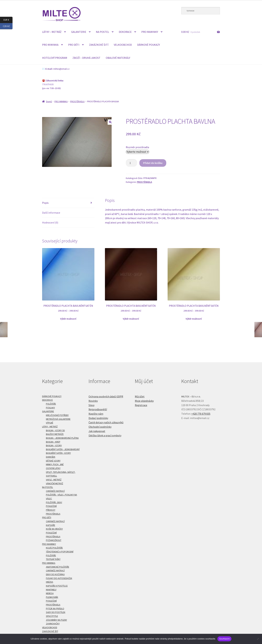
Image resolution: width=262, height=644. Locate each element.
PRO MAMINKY (150, 32)
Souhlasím (224, 639)
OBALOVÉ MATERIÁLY (118, 58)
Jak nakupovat (97, 431)
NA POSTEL (103, 32)
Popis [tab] (45, 203)
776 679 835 (48, 84)
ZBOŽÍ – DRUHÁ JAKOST (86, 58)
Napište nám (96, 414)
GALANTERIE (79, 32)
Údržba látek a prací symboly (105, 435)
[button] (110, 122)
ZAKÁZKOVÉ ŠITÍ (99, 45)
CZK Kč (8, 26)
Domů (49, 101)
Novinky (93, 401)
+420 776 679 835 (201, 414)
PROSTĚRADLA (77, 101)
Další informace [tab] (51, 213)
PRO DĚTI (74, 45)
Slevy (91, 405)
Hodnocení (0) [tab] (50, 222)
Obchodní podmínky (100, 427)
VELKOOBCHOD (123, 45)
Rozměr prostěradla (137, 147)
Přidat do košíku (153, 163)
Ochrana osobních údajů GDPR (106, 396)
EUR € (8, 20)
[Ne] (258, 639)
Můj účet (140, 396)
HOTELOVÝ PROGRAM (55, 58)
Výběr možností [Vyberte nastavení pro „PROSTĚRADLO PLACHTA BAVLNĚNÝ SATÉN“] (68, 319)
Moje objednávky (144, 401)
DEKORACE (125, 32)
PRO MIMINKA (50, 45)
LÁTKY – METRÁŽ (52, 32)
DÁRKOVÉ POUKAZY (149, 45)
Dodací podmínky (98, 418)
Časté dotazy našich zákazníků (106, 422)
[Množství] (132, 163)
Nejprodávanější (98, 409)
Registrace (141, 405)
